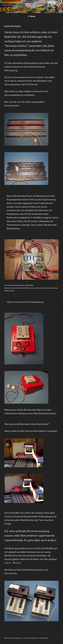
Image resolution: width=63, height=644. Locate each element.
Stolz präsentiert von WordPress (36, 638)
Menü (31, 16)
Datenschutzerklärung (13, 638)
